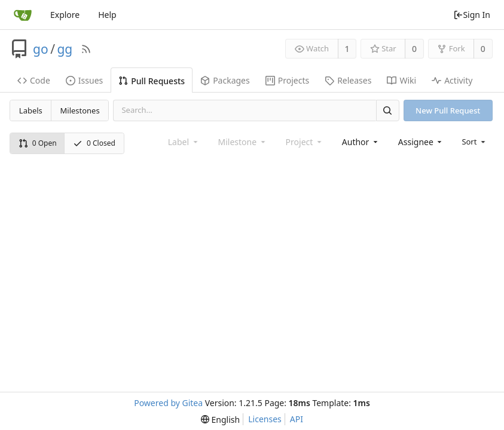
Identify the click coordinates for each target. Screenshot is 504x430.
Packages (225, 80)
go (41, 49)
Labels (31, 110)
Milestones (80, 110)
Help (107, 15)
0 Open (38, 143)
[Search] (387, 110)
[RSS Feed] (86, 49)
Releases (348, 80)
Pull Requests (152, 81)
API (297, 419)
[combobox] (361, 142)
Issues (84, 80)
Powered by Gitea (168, 403)
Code (34, 80)
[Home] (23, 15)
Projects (287, 80)
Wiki (401, 80)
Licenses (265, 419)
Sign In (472, 15)
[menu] (474, 142)
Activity (452, 80)
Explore (65, 15)
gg (65, 49)
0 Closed (94, 143)
